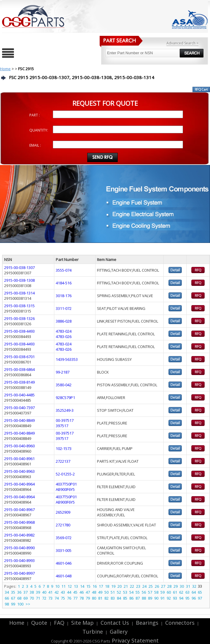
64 (194, 592)
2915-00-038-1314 (19, 293)
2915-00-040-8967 (19, 510)
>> (28, 604)
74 (57, 598)
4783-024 (64, 331)
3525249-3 (65, 410)
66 (7, 598)
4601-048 (64, 576)
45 (75, 592)
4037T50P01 (66, 484)
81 (100, 598)
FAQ (59, 623)
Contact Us (115, 623)
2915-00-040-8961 (19, 459)
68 (19, 598)
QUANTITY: (39, 130)
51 (113, 592)
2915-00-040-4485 (19, 395)
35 (13, 592)
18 (107, 586)
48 (94, 592)
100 (20, 604)
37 (26, 592)
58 (156, 592)
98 (7, 604)
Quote (39, 623)
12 (70, 586)
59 (163, 592)
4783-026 (64, 337)
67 (13, 598)
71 (38, 598)
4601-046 (64, 563)
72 (44, 598)
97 (200, 598)
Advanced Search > (182, 43)
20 (120, 586)
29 (176, 586)
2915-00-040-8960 (19, 446)
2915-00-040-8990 (19, 548)
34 (7, 592)
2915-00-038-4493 (19, 331)
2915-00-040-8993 (19, 560)
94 (181, 598)
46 (82, 592)
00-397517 (65, 420)
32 (194, 586)
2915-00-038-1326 (19, 318)
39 (38, 592)
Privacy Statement (135, 640)
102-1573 (64, 448)
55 (138, 592)
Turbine (93, 632)
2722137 (63, 461)
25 (151, 586)
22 (132, 586)
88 (144, 598)
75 (63, 598)
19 (113, 586)
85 (125, 598)
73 (50, 598)
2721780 (63, 525)
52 (119, 592)
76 (69, 598)
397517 (62, 426)
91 (163, 598)
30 (182, 586)
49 (100, 592)
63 (187, 592)
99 (13, 604)
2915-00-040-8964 (19, 484)
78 (82, 598)
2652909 (63, 512)
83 (113, 598)
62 (181, 592)
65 (200, 592)
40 (44, 592)
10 (57, 586)
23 (138, 586)
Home (5, 69)
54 (131, 592)
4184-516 (64, 283)
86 (131, 598)
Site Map (82, 623)
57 (150, 592)
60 (169, 592)
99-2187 (63, 372)
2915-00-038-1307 (19, 267)
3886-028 (64, 321)
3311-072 (64, 308)
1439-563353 (67, 359)
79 (88, 598)
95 (187, 598)
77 (75, 598)
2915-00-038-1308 (19, 280)
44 (69, 592)
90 (156, 598)
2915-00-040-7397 (19, 408)
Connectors (180, 623)
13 (76, 586)
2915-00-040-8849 (19, 420)
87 (138, 598)
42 (57, 592)
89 (150, 598)
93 (175, 598)
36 (19, 592)
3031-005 (64, 550)
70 (32, 598)
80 (94, 598)
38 (32, 592)
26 (157, 586)
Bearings (147, 623)
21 (126, 586)
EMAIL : (35, 145)
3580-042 (64, 385)
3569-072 (64, 538)
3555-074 (64, 270)
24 (144, 586)
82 (106, 598)
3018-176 (64, 296)
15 (88, 586)
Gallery (119, 632)
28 (169, 586)
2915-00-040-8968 (19, 522)
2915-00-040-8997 (19, 573)
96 (194, 598)
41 (50, 592)
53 (125, 592)
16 (95, 586)
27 (163, 586)
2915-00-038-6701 (19, 357)
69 (26, 598)
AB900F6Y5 (65, 489)
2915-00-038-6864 (19, 369)
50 (106, 592)
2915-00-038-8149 (19, 382)
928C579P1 (65, 398)
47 (88, 592)
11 (63, 586)
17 (101, 586)
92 (169, 598)
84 (119, 598)
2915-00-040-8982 (19, 535)
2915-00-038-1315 (19, 306)
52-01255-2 (65, 474)
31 (188, 586)
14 (82, 586)
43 (63, 592)
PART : (35, 115)
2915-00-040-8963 (19, 471)
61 (175, 592)
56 (144, 592)
